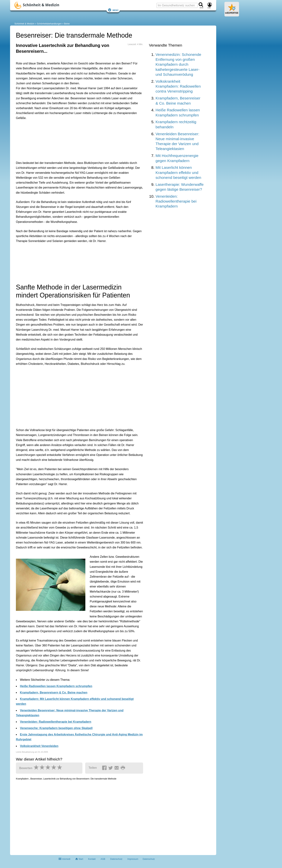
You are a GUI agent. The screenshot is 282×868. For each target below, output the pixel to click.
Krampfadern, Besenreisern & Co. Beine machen (54, 693)
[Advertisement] (73, 140)
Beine (67, 24)
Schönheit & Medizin (24, 24)
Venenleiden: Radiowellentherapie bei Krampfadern (56, 722)
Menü (113, 10)
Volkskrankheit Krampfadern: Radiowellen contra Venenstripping (178, 86)
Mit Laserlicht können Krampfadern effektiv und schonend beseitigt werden (178, 172)
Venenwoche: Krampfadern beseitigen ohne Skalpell (56, 728)
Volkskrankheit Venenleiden (39, 746)
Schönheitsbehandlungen (49, 24)
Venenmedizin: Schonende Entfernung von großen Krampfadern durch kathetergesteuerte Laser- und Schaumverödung (178, 64)
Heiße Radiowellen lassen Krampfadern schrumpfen (56, 686)
